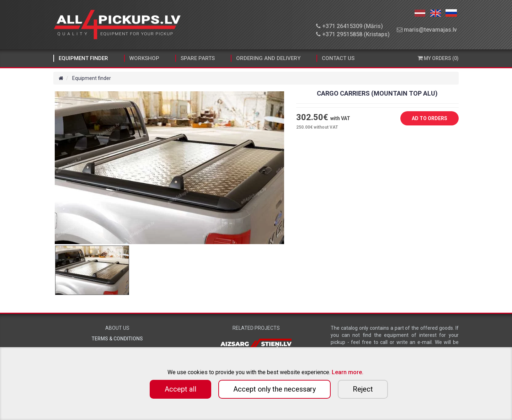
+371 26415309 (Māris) (350, 26)
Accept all (180, 389)
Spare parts (198, 58)
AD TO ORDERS (424, 119)
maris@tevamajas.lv (427, 30)
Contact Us (338, 58)
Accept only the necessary (274, 389)
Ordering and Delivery (268, 58)
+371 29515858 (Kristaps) (353, 34)
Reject (363, 389)
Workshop (144, 58)
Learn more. (348, 372)
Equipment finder (83, 58)
